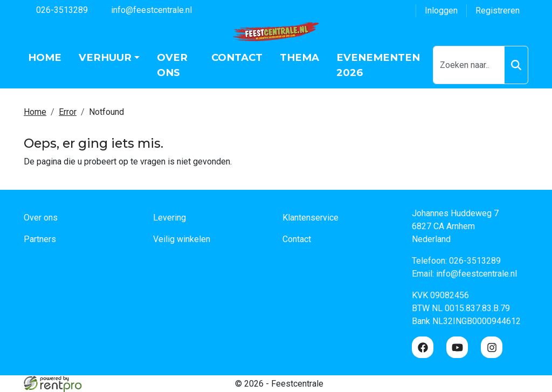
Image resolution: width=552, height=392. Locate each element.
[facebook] (423, 347)
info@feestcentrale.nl (145, 9)
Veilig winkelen (182, 239)
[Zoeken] (516, 65)
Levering (170, 218)
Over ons (172, 65)
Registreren (498, 11)
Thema (299, 57)
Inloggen (441, 11)
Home (45, 57)
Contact (237, 57)
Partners (40, 239)
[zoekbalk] (469, 65)
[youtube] (457, 347)
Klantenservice (310, 218)
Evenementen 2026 (378, 65)
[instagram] (492, 347)
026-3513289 (56, 9)
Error (68, 112)
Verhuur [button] (105, 57)
